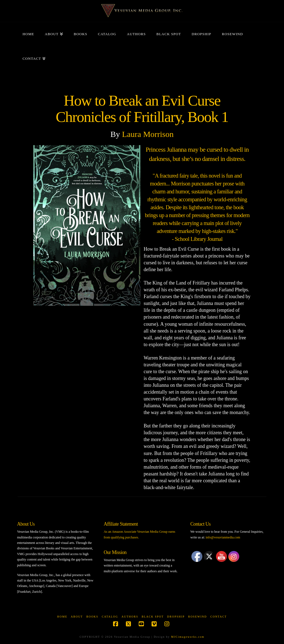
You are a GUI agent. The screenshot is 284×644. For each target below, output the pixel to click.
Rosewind (198, 617)
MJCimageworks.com (188, 637)
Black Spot (153, 617)
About (77, 617)
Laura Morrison (148, 134)
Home (62, 617)
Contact (218, 617)
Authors (130, 617)
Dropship (176, 617)
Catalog (110, 617)
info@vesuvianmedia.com (223, 537)
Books (92, 617)
